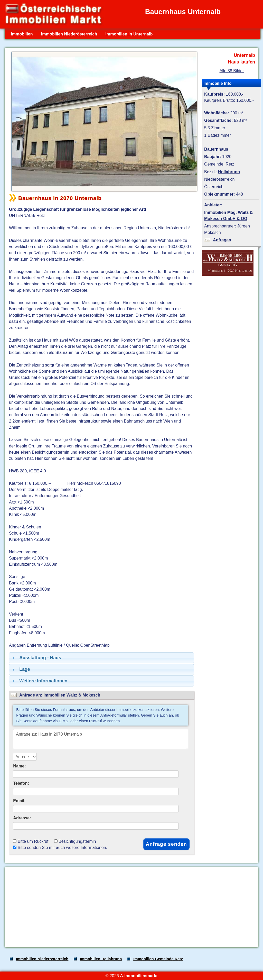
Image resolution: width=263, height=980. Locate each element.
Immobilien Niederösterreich (69, 34)
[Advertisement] (131, 907)
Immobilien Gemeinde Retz (158, 959)
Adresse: (22, 818)
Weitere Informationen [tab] (39, 681)
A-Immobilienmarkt (139, 976)
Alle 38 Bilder (232, 71)
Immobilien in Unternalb (129, 34)
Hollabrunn (229, 172)
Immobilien (22, 34)
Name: (19, 766)
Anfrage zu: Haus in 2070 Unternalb (101, 739)
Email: (19, 801)
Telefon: (21, 783)
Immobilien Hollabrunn (101, 959)
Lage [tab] (21, 669)
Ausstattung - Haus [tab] (36, 658)
